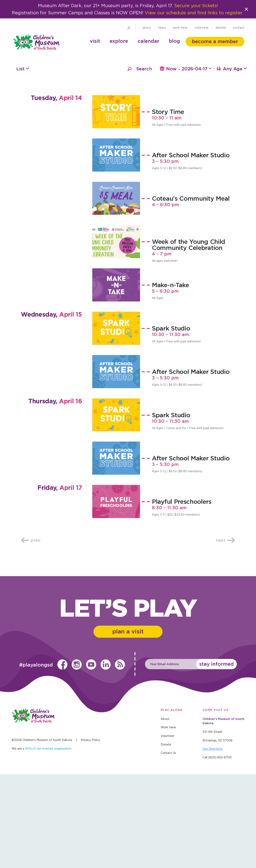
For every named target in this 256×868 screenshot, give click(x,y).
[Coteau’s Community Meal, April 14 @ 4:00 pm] (116, 292)
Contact (239, 35)
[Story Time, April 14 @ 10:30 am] (116, 205)
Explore (119, 48)
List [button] (20, 162)
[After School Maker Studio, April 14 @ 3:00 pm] (116, 248)
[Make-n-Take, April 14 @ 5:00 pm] (116, 378)
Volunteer (202, 35)
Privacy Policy (90, 834)
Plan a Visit (128, 725)
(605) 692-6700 (220, 851)
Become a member (215, 49)
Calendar (148, 48)
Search (144, 162)
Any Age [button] (232, 162)
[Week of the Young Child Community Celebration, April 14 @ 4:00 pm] (116, 335)
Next (225, 634)
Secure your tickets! (197, 6)
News (162, 35)
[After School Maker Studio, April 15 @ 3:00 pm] (116, 465)
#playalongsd (35, 759)
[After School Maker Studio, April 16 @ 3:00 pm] (116, 551)
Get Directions (213, 843)
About (147, 35)
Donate (221, 35)
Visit (95, 48)
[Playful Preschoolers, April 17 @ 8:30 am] (116, 595)
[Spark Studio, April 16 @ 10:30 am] (116, 508)
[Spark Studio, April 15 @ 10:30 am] (116, 422)
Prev (31, 634)
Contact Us (168, 847)
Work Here (180, 35)
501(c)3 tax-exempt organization (48, 842)
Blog (174, 48)
